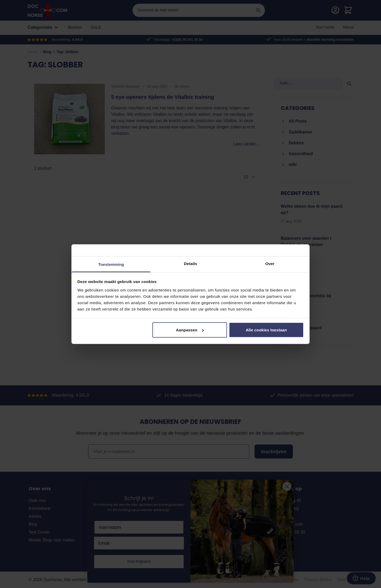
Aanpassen (190, 330)
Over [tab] (270, 263)
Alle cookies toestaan (266, 330)
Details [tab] (190, 263)
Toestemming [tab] (111, 264)
